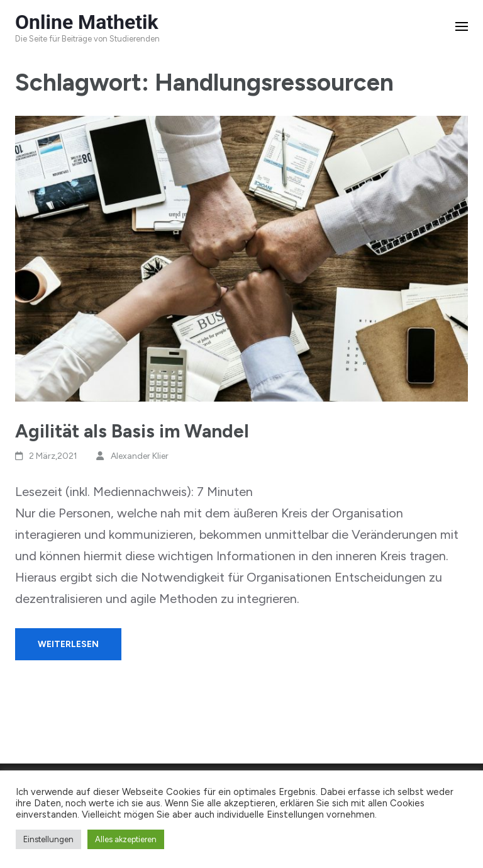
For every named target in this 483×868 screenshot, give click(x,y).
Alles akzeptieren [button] (126, 839)
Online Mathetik (87, 22)
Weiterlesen (68, 644)
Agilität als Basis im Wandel (132, 431)
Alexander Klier (140, 456)
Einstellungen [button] (48, 839)
